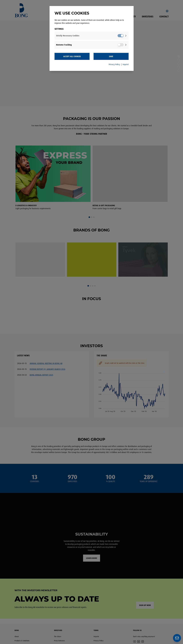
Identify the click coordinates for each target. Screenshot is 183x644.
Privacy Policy (114, 64)
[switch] (121, 36)
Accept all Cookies (72, 56)
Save (111, 56)
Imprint (126, 64)
